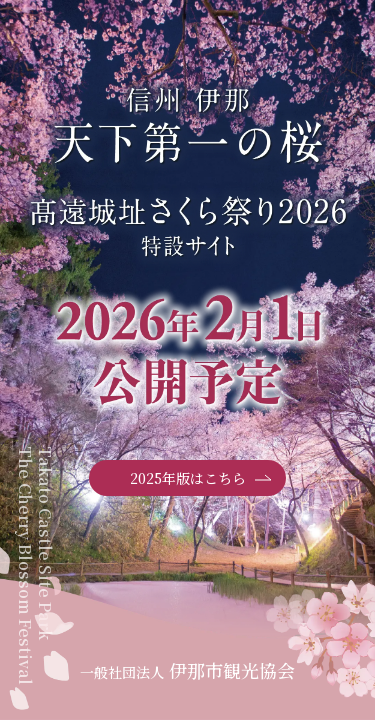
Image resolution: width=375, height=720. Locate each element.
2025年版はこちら (201, 479)
